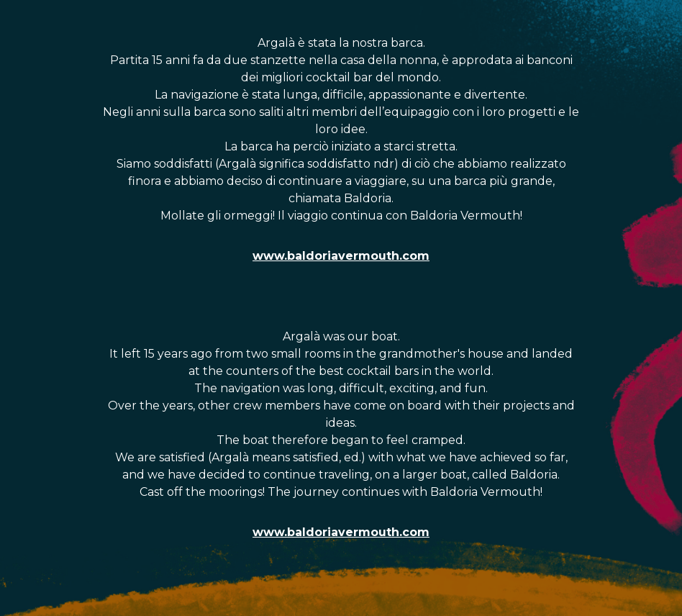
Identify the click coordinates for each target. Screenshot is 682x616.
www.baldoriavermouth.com (341, 256)
